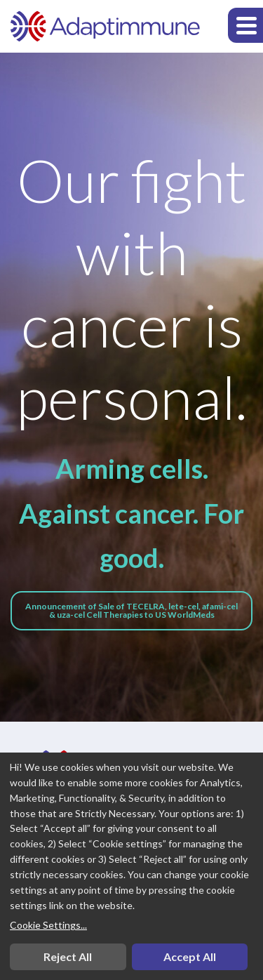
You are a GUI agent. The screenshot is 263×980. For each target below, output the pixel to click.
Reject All (68, 956)
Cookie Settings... (48, 925)
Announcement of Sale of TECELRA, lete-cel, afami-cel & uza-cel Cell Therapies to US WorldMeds (131, 610)
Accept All (190, 956)
